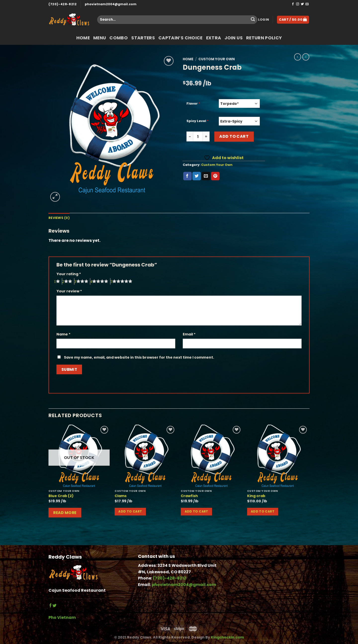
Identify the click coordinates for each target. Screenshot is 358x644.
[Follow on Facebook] (293, 4)
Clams (121, 496)
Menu (100, 38)
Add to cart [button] (130, 511)
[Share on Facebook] (187, 176)
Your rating (69, 274)
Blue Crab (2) (61, 496)
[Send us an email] (307, 4)
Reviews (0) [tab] (59, 218)
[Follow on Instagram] (298, 4)
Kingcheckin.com (227, 637)
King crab (256, 496)
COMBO (119, 38)
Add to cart (234, 136)
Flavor (193, 104)
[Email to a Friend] (206, 176)
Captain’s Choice (180, 38)
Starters (143, 38)
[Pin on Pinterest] (215, 176)
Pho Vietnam (62, 617)
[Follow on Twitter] (302, 4)
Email (189, 334)
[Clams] (145, 456)
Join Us (233, 38)
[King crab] (278, 456)
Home (83, 38)
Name (64, 334)
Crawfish (189, 496)
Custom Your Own (217, 59)
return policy (264, 38)
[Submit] (253, 20)
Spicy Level (198, 121)
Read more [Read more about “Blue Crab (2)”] (65, 513)
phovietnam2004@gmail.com (111, 4)
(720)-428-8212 (63, 4)
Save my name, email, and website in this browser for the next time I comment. (139, 357)
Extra (214, 38)
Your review (69, 291)
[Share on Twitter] (197, 176)
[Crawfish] (211, 456)
